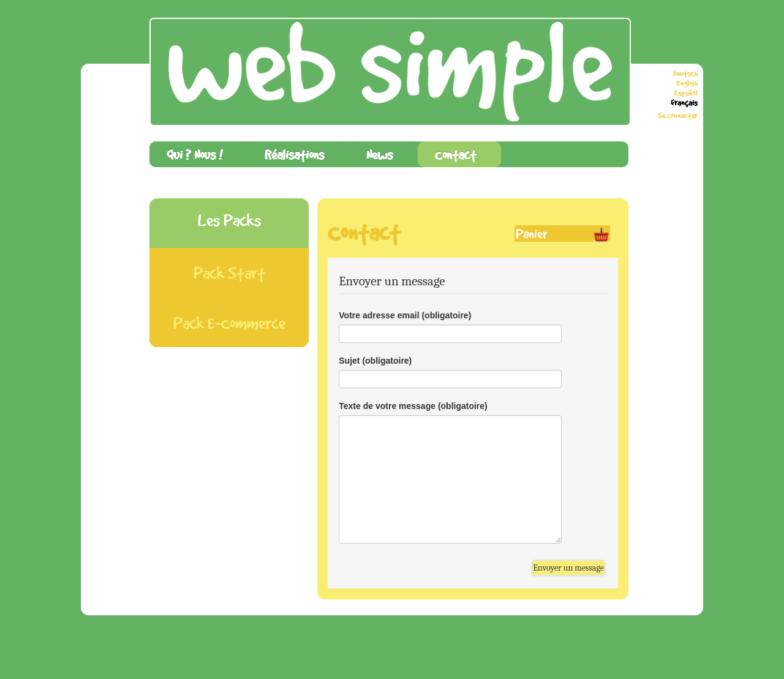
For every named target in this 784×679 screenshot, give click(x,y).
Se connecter (678, 116)
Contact (455, 155)
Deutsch (685, 73)
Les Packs (229, 220)
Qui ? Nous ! (194, 155)
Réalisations (294, 155)
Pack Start (229, 273)
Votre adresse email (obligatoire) (405, 315)
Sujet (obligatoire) (375, 361)
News (379, 155)
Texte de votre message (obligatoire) (413, 406)
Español (686, 93)
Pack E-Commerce (229, 323)
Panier (532, 234)
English (687, 83)
